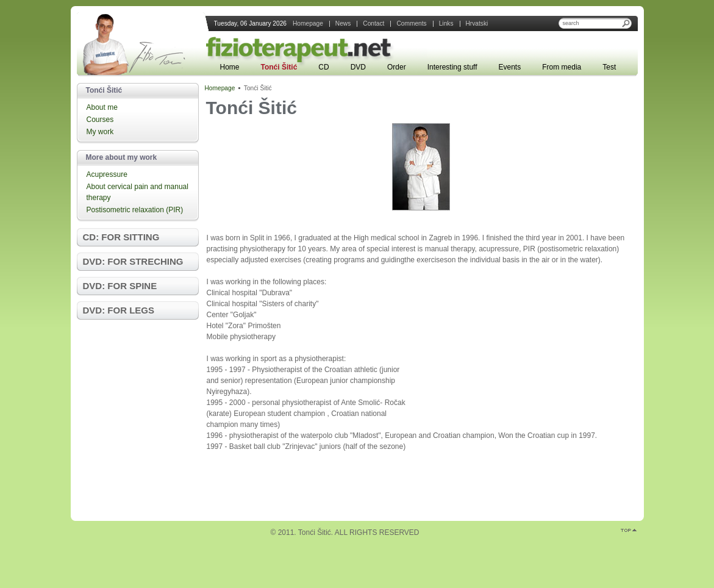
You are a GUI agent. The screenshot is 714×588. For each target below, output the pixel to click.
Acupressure (107, 174)
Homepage (220, 88)
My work (100, 132)
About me (102, 107)
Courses (100, 120)
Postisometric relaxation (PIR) (135, 210)
